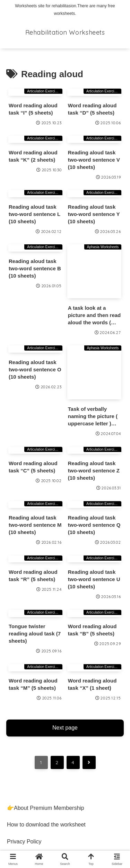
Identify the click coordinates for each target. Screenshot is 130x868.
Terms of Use (23, 765)
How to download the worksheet (46, 731)
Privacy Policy (24, 748)
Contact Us (21, 782)
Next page (65, 634)
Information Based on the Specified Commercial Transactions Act (50, 804)
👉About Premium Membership (46, 714)
